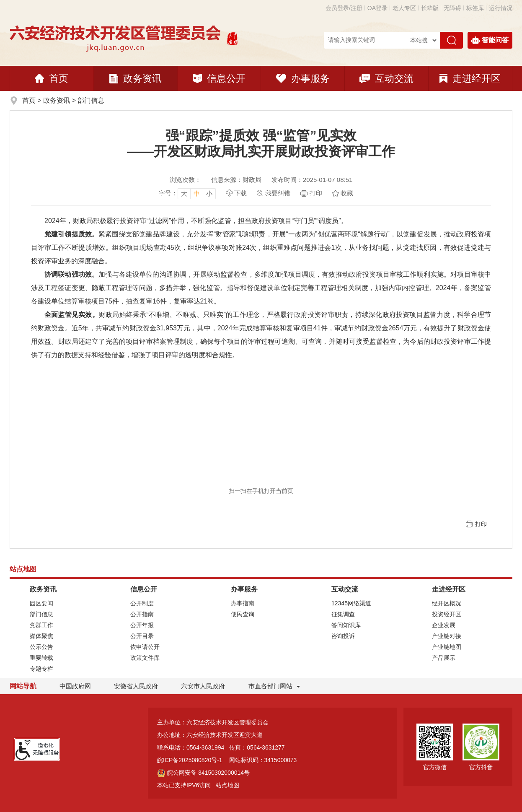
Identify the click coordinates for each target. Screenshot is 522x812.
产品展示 (444, 658)
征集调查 (343, 614)
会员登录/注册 (344, 8)
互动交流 (386, 78)
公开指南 (142, 614)
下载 (240, 193)
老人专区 (404, 8)
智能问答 (490, 40)
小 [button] (209, 193)
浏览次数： (185, 180)
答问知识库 (346, 625)
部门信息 (91, 100)
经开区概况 (447, 603)
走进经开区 (470, 78)
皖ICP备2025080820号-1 (190, 760)
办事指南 (243, 603)
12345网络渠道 (351, 603)
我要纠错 (278, 193)
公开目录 (142, 636)
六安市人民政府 (203, 686)
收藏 (347, 193)
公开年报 (142, 625)
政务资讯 (136, 78)
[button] (430, 8)
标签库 (475, 8)
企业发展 (444, 625)
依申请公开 (145, 647)
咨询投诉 (343, 636)
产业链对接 (447, 636)
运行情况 (501, 8)
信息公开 (219, 78)
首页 (52, 78)
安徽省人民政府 (136, 686)
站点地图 (227, 785)
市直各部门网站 (274, 686)
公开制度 (142, 603)
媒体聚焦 (41, 636)
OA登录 (377, 8)
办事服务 (303, 78)
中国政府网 (75, 686)
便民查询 (243, 614)
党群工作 (41, 625)
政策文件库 (145, 658)
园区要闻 (41, 603)
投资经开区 (447, 614)
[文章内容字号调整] (187, 193)
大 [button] (184, 193)
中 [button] (197, 193)
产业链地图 (447, 647)
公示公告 (41, 647)
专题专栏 (41, 669)
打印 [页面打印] (316, 193)
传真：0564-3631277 (257, 747)
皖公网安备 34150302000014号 (203, 773)
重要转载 (41, 658)
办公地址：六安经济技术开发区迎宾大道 (210, 735)
